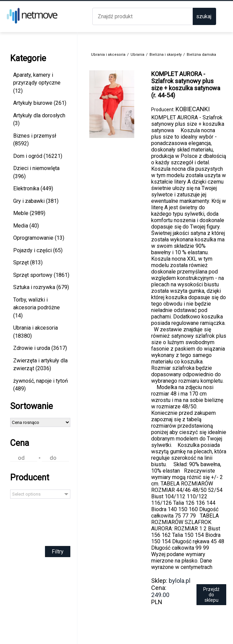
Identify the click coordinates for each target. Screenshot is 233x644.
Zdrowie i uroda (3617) (40, 348)
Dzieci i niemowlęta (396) (36, 172)
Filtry (58, 552)
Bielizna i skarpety (166, 55)
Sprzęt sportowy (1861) (41, 275)
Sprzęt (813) (28, 263)
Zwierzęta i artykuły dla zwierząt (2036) (40, 365)
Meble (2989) (29, 213)
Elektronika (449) (33, 188)
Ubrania (137, 55)
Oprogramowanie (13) (39, 238)
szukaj (204, 16)
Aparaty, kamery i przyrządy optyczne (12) (37, 83)
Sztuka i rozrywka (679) (41, 287)
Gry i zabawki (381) (36, 201)
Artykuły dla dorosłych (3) (39, 120)
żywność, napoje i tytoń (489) (41, 385)
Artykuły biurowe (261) (40, 103)
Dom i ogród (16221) (38, 156)
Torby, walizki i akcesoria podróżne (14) (37, 308)
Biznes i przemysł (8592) (35, 140)
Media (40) (26, 226)
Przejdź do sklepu (211, 595)
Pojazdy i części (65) (38, 250)
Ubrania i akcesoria (108, 55)
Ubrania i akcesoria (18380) (36, 332)
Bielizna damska (201, 55)
